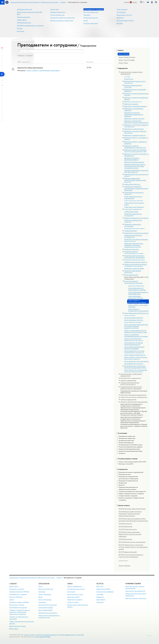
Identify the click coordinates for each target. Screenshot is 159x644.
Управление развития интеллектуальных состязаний (134, 253)
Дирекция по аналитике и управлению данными (136, 98)
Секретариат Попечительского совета (134, 204)
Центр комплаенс (130, 315)
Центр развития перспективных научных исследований (134, 348)
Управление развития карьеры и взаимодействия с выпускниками (134, 257)
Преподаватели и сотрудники (18, 594)
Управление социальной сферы (134, 268)
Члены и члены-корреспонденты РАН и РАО (131, 462)
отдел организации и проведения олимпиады (136, 297)
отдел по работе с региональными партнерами (137, 301)
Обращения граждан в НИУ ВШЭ (19, 602)
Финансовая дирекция (131, 275)
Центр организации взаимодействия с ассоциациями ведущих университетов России (136, 326)
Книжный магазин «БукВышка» (105, 592)
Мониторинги (71, 592)
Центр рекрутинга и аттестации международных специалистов (134, 352)
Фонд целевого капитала (17, 605)
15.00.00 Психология (125, 524)
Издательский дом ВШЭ (103, 589)
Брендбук (120, 23)
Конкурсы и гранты (73, 602)
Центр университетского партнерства (136, 361)
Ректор (86, 21)
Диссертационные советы (75, 594)
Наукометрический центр (132, 184)
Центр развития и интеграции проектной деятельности (134, 344)
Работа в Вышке (14, 629)
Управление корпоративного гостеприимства (133, 236)
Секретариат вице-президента (134, 207)
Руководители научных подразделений (130, 472)
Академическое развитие (75, 600)
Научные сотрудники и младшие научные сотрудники (131, 499)
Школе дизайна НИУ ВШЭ (43, 637)
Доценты (121, 485)
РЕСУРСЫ (100, 584)
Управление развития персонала (134, 260)
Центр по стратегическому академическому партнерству (134, 340)
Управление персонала (131, 249)
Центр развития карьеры (46, 608)
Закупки (12, 600)
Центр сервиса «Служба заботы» (135, 355)
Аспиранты (121, 453)
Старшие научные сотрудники (127, 496)
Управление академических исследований (133, 215)
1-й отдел (127, 77)
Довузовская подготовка (46, 589)
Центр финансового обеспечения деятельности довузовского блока (135, 367)
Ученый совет (55, 9)
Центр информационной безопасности (136, 313)
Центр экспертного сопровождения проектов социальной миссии (136, 371)
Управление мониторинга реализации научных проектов (136, 240)
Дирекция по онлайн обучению (134, 129)
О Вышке (59, 578)
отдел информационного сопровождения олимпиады (137, 289)
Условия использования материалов (46, 635)
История (20, 28)
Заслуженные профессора (126, 438)
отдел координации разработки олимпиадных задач (138, 293)
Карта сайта (80, 635)
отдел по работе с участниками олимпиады (138, 306)
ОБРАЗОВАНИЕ (44, 584)
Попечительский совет (57, 15)
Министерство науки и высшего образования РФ (135, 587)
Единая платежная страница (17, 626)
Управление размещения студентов (136, 262)
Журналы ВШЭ (101, 600)
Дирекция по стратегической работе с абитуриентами (136, 155)
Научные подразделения (75, 586)
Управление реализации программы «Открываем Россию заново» (135, 265)
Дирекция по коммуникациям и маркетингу (134, 109)
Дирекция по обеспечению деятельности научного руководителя (136, 122)
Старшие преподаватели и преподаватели (131, 491)
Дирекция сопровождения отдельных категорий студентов (136, 171)
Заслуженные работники (125, 440)
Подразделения (88, 46)
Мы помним (21, 31)
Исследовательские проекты (76, 589)
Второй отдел (129, 79)
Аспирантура (42, 602)
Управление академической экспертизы (133, 221)
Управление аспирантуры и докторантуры (133, 225)
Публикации (100, 602)
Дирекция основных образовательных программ (136, 94)
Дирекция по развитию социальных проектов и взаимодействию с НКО (135, 151)
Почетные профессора (91, 12)
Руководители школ (124, 474)
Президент (87, 15)
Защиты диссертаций (73, 597)
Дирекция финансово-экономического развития (136, 175)
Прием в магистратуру (45, 600)
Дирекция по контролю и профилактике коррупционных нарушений (134, 114)
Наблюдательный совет (58, 12)
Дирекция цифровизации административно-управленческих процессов (135, 180)
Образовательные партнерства (48, 613)
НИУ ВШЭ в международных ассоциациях (30, 25)
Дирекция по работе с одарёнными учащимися (135, 143)
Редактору (149, 635)
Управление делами (131, 231)
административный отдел (136, 286)
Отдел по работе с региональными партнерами (43, 70)
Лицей (40, 586)
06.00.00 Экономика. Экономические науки (132, 509)
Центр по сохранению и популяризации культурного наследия (136, 335)
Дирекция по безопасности (133, 102)
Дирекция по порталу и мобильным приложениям (135, 132)
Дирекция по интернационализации (135, 106)
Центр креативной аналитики (133, 318)
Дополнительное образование (48, 605)
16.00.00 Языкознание (125, 526)
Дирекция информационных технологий (133, 86)
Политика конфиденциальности (67, 635)
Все (2, 48)
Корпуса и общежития (16, 597)
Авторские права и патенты (125, 21)
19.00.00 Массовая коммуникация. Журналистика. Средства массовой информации (130, 534)
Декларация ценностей (24, 9)
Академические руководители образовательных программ (127, 488)
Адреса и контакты (30, 635)
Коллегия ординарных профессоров (62, 21)
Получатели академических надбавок (130, 447)
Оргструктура (121, 12)
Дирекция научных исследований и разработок (135, 90)
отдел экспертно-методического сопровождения (138, 310)
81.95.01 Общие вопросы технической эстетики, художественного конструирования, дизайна (133, 547)
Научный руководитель (91, 18)
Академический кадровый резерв (128, 449)
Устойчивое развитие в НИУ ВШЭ (19, 592)
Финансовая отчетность (124, 15)
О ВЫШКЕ (13, 584)
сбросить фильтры (124, 566)
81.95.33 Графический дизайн (128, 552)
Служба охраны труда (131, 212)
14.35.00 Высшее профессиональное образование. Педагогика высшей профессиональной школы (130, 514)
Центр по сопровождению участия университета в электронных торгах (136, 331)
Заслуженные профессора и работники (62, 18)
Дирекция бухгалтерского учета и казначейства (135, 82)
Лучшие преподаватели (125, 443)
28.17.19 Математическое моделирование (132, 542)
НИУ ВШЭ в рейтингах (24, 23)
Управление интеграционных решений (136, 233)
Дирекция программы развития (134, 162)
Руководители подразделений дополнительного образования (128, 478)
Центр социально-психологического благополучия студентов (136, 358)
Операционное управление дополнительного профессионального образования (136, 188)
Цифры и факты (22, 20)
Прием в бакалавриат (45, 594)
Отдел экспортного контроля (134, 201)
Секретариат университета (133, 209)
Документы (120, 18)
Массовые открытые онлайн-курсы (136, 598)
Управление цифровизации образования (133, 272)
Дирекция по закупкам (131, 104)
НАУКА (70, 584)
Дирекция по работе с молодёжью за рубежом (136, 138)
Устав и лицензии (122, 9)
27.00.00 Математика (125, 539)
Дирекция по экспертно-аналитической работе (132, 159)
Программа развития (24, 17)
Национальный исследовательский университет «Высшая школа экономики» (32, 578)
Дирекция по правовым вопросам (135, 135)
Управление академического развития (136, 218)
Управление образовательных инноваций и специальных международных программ (134, 245)
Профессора (122, 483)
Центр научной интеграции (133, 322)
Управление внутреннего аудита (134, 228)
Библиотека (100, 586)
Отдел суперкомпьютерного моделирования (133, 197)
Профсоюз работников (91, 23)
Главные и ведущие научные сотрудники (130, 494)
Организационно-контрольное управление (134, 193)
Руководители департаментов (127, 481)
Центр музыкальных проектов (134, 320)
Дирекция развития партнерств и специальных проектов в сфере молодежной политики (135, 166)
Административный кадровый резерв (130, 451)
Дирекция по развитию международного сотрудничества (135, 147)
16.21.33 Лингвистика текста (128, 529)
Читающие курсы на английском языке (130, 445)
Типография (100, 594)
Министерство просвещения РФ (135, 591)
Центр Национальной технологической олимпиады (133, 282)
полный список (123, 560)
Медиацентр (100, 597)
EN (144, 2)
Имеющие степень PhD (125, 464)
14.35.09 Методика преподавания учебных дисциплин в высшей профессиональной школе (133, 520)
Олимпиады (42, 592)
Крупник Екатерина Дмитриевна (30, 68)
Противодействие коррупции (18, 608)
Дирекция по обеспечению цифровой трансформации (136, 126)
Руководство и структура (17, 589)
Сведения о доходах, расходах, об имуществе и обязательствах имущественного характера (20, 612)
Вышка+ (41, 597)
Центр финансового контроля (134, 364)
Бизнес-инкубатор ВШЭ (45, 610)
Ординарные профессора (126, 436)
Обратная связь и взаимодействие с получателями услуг (49, 617)
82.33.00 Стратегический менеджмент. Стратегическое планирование (131, 556)
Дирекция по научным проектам (134, 118)
